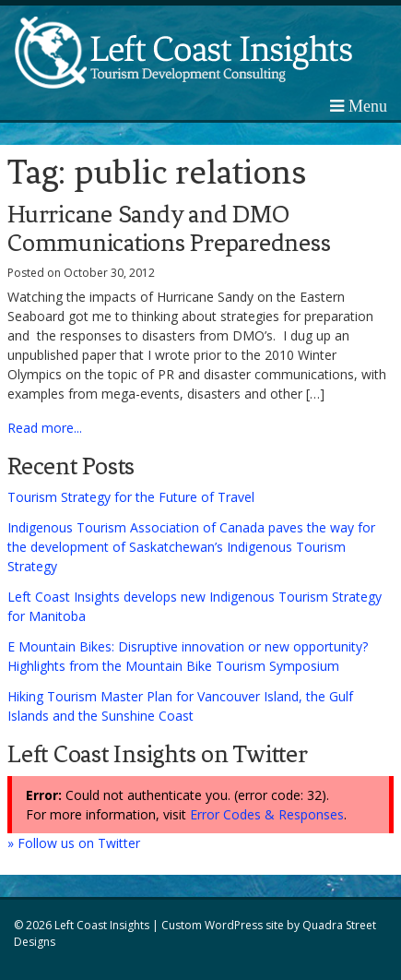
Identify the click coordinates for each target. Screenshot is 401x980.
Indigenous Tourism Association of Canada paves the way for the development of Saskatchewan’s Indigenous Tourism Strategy (191, 547)
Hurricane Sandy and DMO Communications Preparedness (169, 228)
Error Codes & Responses (267, 814)
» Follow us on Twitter (74, 843)
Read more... (45, 428)
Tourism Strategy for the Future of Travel (131, 497)
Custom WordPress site (223, 925)
